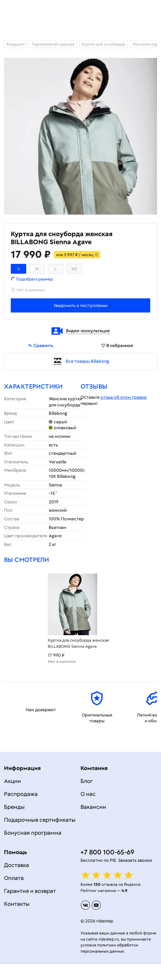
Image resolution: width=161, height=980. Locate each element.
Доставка (17, 865)
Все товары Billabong (87, 361)
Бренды (14, 807)
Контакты (17, 904)
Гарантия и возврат (30, 891)
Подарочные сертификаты (40, 820)
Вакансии (93, 807)
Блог (87, 781)
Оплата (14, 878)
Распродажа (21, 794)
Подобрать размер (34, 279)
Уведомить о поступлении (80, 305)
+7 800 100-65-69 (107, 852)
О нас (88, 794)
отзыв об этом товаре (124, 397)
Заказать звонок (135, 860)
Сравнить (41, 345)
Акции (12, 781)
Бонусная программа (33, 833)
